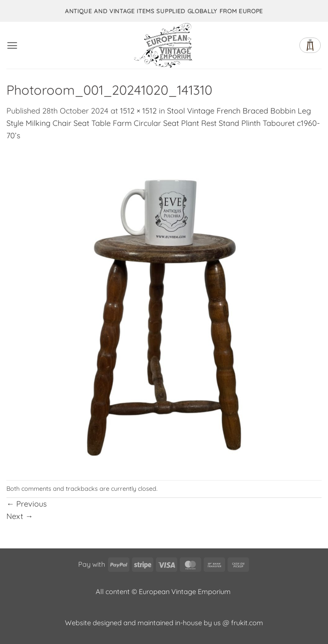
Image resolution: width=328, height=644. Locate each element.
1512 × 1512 (138, 111)
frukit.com (247, 623)
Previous (26, 504)
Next (20, 516)
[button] (12, 45)
